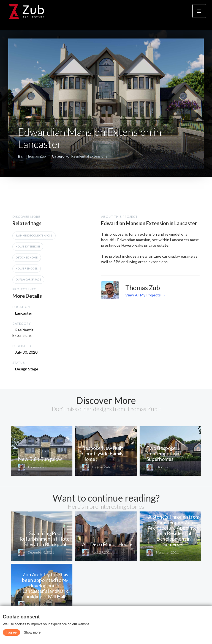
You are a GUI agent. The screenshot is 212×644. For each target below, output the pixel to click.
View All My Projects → (145, 295)
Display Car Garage (28, 280)
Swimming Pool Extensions (34, 236)
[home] (26, 12)
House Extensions (28, 247)
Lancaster (24, 313)
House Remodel (27, 269)
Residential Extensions (89, 156)
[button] (199, 11)
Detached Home (27, 258)
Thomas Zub (36, 156)
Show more (32, 632)
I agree (11, 632)
